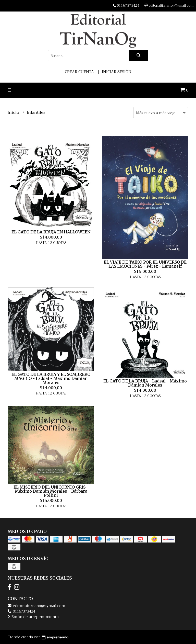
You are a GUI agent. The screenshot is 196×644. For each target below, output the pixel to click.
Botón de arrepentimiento (33, 617)
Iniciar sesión (117, 72)
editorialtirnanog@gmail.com (36, 606)
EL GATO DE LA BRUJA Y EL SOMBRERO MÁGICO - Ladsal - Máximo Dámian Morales (51, 378)
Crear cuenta (79, 72)
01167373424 (21, 611)
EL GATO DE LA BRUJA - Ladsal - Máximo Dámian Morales (145, 383)
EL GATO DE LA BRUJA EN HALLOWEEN (51, 232)
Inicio (14, 112)
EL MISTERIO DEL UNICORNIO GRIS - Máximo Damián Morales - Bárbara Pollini (51, 491)
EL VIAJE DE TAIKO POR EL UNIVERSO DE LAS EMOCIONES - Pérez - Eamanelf (145, 264)
